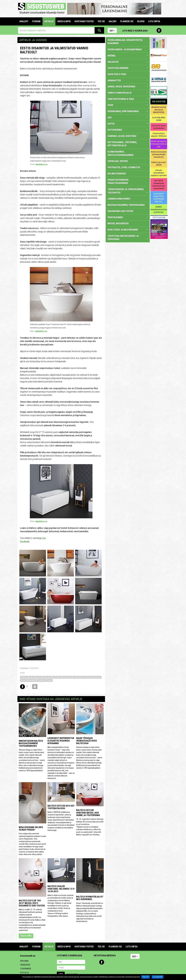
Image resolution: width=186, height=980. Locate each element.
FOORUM (36, 21)
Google (118, 962)
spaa (50, 680)
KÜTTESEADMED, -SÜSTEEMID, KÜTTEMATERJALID (122, 144)
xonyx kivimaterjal (28, 680)
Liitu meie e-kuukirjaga (135, 31)
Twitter (113, 962)
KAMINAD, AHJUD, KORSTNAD (122, 136)
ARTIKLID (49, 21)
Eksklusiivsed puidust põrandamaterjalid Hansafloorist (159, 154)
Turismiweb (26, 969)
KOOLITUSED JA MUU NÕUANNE (128, 230)
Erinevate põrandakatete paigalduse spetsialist (159, 173)
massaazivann (80, 677)
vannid (39, 677)
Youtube (165, 30)
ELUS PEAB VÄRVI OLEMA (159, 119)
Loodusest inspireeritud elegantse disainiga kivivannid (61, 741)
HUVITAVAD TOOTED (84, 21)
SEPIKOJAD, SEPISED (118, 161)
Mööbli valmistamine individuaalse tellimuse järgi (159, 144)
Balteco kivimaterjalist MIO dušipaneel (90, 898)
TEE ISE (101, 21)
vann (32, 677)
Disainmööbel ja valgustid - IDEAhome (159, 135)
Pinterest (153, 30)
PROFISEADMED (128, 217)
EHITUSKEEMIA (128, 130)
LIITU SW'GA (154, 21)
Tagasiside (25, 965)
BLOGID (141, 21)
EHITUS (128, 124)
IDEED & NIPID (64, 21)
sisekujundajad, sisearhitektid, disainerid (125, 42)
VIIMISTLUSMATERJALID (128, 93)
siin (44, 538)
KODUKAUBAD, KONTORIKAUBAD (128, 111)
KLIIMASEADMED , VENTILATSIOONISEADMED (121, 153)
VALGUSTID (128, 62)
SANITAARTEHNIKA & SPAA (128, 99)
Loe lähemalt (158, 977)
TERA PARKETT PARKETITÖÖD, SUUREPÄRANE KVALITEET (159, 198)
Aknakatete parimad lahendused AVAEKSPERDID (159, 110)
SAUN (128, 105)
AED (128, 117)
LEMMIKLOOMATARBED (119, 199)
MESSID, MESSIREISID (118, 223)
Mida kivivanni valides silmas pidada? (31, 828)
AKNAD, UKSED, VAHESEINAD (128, 86)
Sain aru (146, 977)
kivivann (47, 677)
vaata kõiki (26, 936)
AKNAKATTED (128, 80)
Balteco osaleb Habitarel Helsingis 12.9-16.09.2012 (61, 889)
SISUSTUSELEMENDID (128, 68)
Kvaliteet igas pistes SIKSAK (159, 164)
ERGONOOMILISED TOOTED (120, 211)
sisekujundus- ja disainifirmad (125, 49)
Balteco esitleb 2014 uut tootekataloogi (61, 807)
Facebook (159, 30)
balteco (24, 677)
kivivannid (57, 677)
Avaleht (24, 21)
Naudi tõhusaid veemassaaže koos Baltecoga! (87, 741)
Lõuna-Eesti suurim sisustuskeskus (159, 127)
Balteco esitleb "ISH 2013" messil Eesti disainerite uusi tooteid (32, 903)
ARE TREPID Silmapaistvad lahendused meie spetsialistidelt (159, 185)
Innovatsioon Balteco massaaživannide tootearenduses (31, 743)
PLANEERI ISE (127, 21)
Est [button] (112, 31)
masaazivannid (94, 677)
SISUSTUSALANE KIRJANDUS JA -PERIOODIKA (128, 238)
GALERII (113, 21)
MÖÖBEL (128, 56)
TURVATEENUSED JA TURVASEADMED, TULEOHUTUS (128, 191)
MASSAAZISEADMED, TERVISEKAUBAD (126, 205)
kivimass (42, 680)
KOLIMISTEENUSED (117, 174)
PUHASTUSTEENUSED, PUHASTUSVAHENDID (118, 181)
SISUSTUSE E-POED (117, 74)
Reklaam (24, 961)
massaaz (67, 677)
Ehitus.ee (24, 973)
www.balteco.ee (42, 164)
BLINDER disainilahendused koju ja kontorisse (159, 209)
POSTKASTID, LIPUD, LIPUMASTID (124, 167)
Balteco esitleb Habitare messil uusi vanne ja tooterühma (88, 813)
